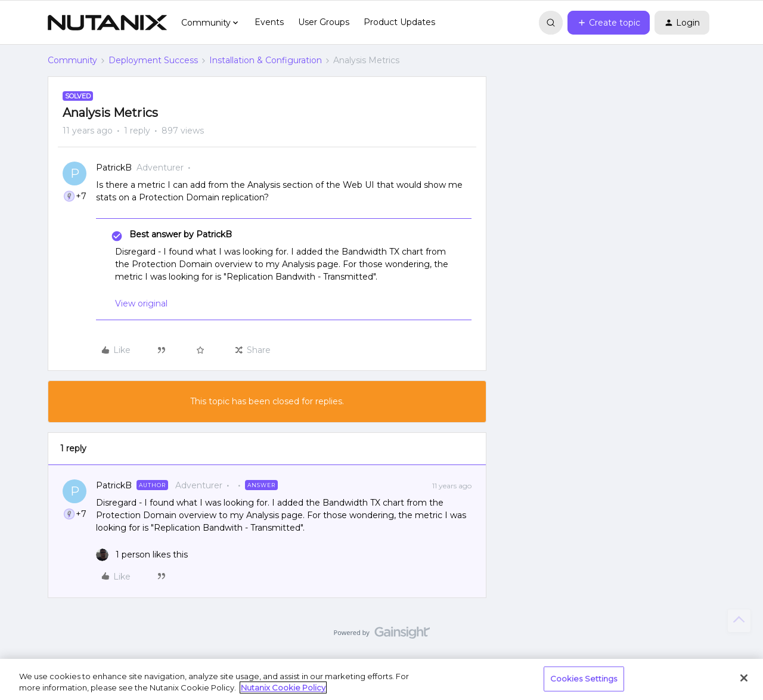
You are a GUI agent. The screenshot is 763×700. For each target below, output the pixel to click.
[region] (381, 679)
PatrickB (114, 168)
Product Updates (399, 22)
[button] (609, 23)
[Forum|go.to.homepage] (107, 23)
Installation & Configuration (266, 60)
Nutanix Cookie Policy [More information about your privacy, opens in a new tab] (283, 687)
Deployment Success (153, 60)
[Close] (744, 678)
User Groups (324, 22)
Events (269, 22)
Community (72, 60)
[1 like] (142, 555)
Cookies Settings (584, 679)
